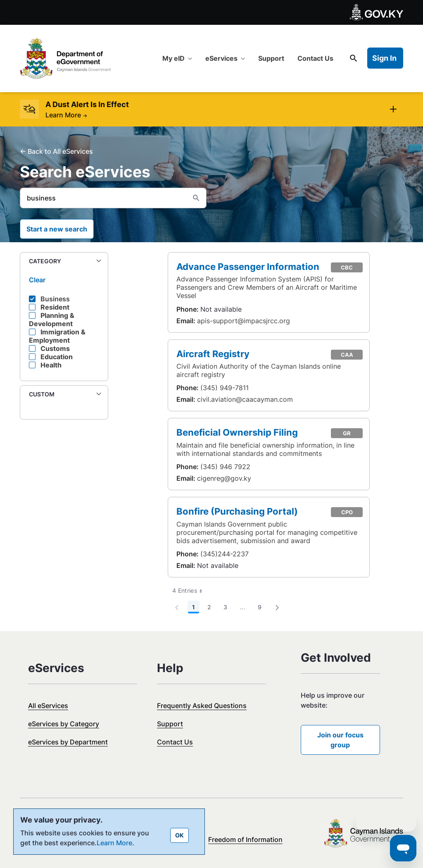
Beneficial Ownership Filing (237, 432)
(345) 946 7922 (225, 467)
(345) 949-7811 (225, 388)
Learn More (66, 115)
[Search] (103, 198)
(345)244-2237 (225, 554)
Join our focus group (340, 740)
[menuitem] (177, 58)
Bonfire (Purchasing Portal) (237, 511)
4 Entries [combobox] (190, 591)
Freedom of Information (245, 839)
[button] (64, 261)
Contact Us (175, 742)
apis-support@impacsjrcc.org (244, 321)
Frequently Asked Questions (202, 706)
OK (179, 835)
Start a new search (57, 229)
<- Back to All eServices (56, 151)
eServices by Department (68, 742)
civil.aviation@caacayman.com (245, 399)
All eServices (48, 706)
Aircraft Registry (213, 354)
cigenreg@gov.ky (224, 478)
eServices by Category (64, 724)
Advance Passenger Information (248, 266)
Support (170, 724)
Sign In (384, 58)
